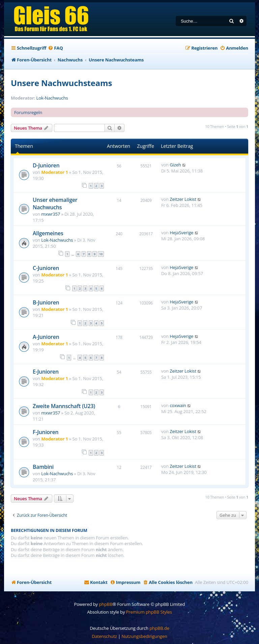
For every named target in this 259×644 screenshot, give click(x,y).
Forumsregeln (28, 112)
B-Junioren (46, 302)
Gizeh (175, 165)
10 (101, 254)
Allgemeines (48, 233)
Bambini (43, 467)
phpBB (106, 604)
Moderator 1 (54, 172)
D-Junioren (46, 165)
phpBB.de (159, 628)
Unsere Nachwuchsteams (61, 83)
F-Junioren (46, 432)
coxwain (178, 405)
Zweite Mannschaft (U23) (64, 406)
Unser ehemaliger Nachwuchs (55, 204)
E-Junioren (46, 372)
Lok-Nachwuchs (52, 98)
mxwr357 (51, 214)
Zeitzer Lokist (183, 199)
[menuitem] (55, 48)
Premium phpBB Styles (149, 612)
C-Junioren (46, 268)
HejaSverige (181, 233)
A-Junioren (46, 337)
